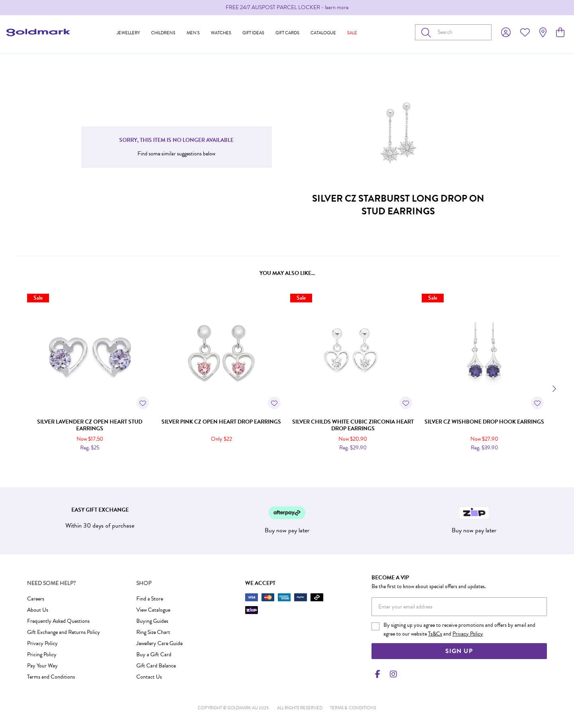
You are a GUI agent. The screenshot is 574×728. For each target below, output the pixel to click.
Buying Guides (152, 621)
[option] (287, 8)
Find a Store (150, 599)
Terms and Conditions (51, 677)
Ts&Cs (435, 634)
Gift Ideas (253, 33)
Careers (36, 599)
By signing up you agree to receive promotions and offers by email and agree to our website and (459, 629)
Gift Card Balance (156, 666)
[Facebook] (378, 674)
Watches (221, 33)
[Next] (553, 389)
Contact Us (149, 677)
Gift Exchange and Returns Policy (64, 632)
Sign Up (459, 651)
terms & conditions (353, 708)
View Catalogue (153, 610)
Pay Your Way (42, 666)
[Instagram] (392, 674)
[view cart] (560, 33)
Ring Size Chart (153, 632)
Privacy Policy (42, 643)
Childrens (163, 33)
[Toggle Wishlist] (143, 403)
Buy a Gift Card (154, 654)
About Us (38, 610)
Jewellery (128, 33)
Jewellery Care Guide (159, 643)
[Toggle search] (428, 32)
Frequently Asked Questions (58, 621)
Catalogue (323, 33)
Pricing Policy (42, 654)
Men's (193, 33)
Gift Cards (287, 33)
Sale (352, 33)
